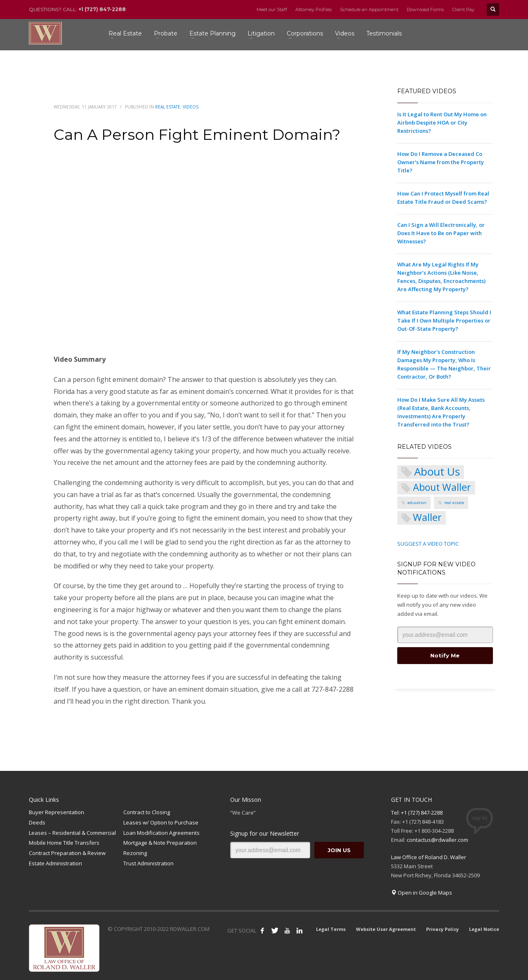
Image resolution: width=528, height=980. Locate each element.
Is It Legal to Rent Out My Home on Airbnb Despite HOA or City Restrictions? (442, 122)
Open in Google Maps (422, 893)
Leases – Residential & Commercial (72, 833)
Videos (191, 107)
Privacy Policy (442, 929)
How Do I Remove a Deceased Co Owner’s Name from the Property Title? (441, 162)
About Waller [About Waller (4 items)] (442, 487)
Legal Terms (331, 929)
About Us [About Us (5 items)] (437, 472)
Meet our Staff (272, 9)
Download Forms (425, 9)
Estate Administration (55, 863)
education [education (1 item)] (417, 503)
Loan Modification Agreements (161, 833)
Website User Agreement (386, 929)
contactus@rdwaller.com (437, 840)
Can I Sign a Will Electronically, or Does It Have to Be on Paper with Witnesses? (441, 233)
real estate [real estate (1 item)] (454, 503)
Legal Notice (484, 929)
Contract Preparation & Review (67, 853)
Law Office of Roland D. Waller (429, 857)
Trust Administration (148, 863)
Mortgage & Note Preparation (160, 843)
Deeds (37, 822)
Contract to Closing (147, 812)
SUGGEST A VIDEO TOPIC (428, 544)
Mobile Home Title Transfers (64, 843)
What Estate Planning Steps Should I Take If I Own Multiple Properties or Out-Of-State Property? (444, 320)
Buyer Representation (57, 812)
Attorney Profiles (313, 9)
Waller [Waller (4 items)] (427, 517)
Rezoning (135, 853)
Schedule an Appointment (369, 9)
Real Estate (168, 107)
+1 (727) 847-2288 (102, 9)
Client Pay (463, 9)
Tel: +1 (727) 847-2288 (417, 813)
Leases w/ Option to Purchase (161, 822)
